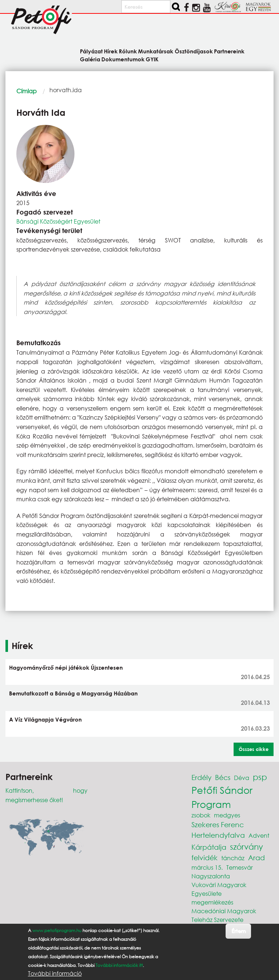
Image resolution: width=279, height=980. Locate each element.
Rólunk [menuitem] (128, 51)
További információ (55, 973)
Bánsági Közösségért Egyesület (58, 221)
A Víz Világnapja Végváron (45, 719)
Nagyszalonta (211, 876)
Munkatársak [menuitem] (156, 51)
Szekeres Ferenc (218, 824)
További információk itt (119, 965)
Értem (238, 931)
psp (260, 777)
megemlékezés (212, 902)
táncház (233, 858)
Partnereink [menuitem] (229, 51)
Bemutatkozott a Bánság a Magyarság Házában (73, 693)
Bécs (223, 777)
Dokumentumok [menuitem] (123, 59)
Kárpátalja (209, 847)
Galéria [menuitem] (90, 59)
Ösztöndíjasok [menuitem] (194, 51)
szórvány (246, 847)
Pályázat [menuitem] (91, 51)
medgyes (227, 815)
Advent (259, 835)
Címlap (27, 91)
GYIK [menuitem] (152, 59)
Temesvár (240, 867)
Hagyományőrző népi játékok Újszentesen (66, 667)
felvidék (205, 858)
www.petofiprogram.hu (57, 930)
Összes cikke (254, 749)
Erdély (201, 777)
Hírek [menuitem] (111, 51)
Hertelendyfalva (218, 835)
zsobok (201, 815)
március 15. (207, 867)
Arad (256, 858)
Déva (242, 778)
